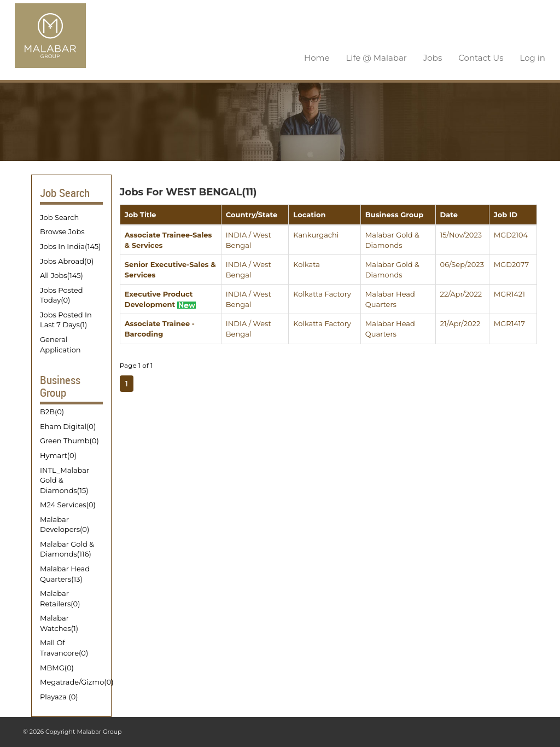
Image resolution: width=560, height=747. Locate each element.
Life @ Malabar (377, 57)
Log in (532, 57)
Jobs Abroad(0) (67, 260)
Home (317, 57)
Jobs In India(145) (70, 246)
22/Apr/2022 (461, 293)
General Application (60, 344)
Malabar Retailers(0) (60, 598)
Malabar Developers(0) (65, 524)
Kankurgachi (316, 234)
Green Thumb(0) (69, 440)
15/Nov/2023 (461, 234)
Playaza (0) (59, 696)
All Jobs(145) (62, 275)
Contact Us (481, 57)
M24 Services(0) (68, 504)
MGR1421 (509, 293)
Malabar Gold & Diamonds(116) (67, 549)
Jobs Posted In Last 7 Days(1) (66, 319)
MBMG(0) (57, 667)
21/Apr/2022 (460, 323)
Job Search (59, 217)
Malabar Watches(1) (59, 623)
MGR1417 (509, 323)
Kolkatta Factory (322, 293)
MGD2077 (511, 264)
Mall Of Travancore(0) (64, 647)
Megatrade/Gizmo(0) (71, 681)
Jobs (433, 57)
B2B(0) (52, 411)
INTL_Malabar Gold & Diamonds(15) (65, 479)
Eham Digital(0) (68, 426)
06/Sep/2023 (462, 264)
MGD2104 (511, 234)
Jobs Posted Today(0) (62, 295)
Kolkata (307, 264)
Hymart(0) (58, 455)
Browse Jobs (62, 231)
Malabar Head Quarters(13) (65, 573)
